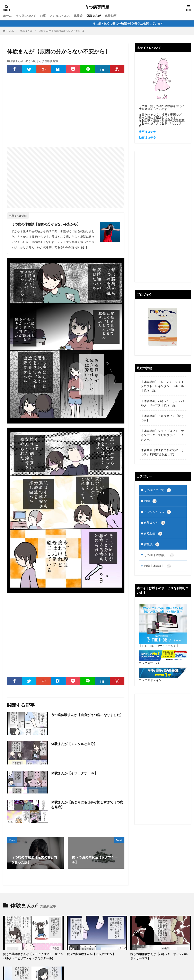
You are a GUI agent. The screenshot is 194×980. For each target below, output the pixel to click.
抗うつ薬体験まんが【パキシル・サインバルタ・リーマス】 (159, 956)
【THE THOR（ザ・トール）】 (159, 646)
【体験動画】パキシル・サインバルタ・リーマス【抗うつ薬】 (162, 403)
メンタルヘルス (60, 16)
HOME (10, 31)
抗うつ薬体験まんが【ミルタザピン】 (91, 954)
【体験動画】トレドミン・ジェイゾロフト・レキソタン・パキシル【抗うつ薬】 (162, 386)
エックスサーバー (150, 663)
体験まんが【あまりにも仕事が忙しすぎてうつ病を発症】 (87, 804)
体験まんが (94, 16)
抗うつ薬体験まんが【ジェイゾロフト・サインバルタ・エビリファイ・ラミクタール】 (33, 956)
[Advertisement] (66, 114)
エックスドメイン (150, 680)
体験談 (78, 16)
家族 (56, 61)
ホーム (7, 16)
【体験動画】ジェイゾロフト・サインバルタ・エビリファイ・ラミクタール (162, 435)
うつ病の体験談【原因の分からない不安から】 (46, 224)
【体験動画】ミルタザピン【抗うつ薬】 (162, 418)
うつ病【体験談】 (159, 555)
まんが (40, 61)
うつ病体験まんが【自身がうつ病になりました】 (87, 715)
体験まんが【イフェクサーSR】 (74, 773)
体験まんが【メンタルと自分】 (74, 744)
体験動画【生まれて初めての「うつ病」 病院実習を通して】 (162, 452)
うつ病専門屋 (97, 7)
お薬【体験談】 (157, 566)
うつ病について (26, 16)
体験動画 (111, 16)
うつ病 (32, 61)
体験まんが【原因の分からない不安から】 (62, 31)
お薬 (43, 16)
